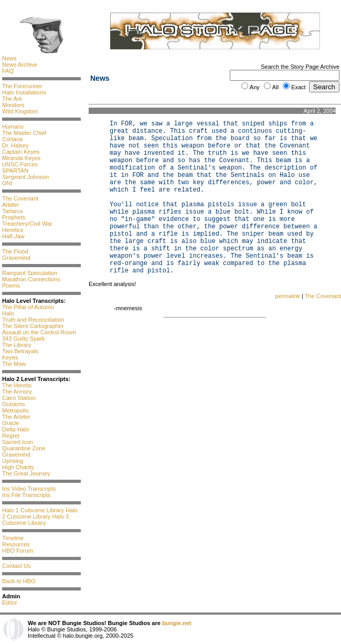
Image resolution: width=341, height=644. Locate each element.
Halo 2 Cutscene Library (40, 513)
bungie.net (177, 623)
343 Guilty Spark (23, 339)
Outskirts (13, 404)
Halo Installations (24, 92)
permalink (287, 296)
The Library (17, 345)
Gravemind (16, 258)
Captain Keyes (21, 152)
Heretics (13, 230)
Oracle (10, 423)
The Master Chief (24, 133)
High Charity (18, 467)
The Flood (15, 251)
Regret (11, 436)
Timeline (13, 538)
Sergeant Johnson (25, 177)
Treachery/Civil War (27, 224)
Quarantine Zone (24, 448)
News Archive (20, 65)
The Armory (17, 392)
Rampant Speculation (30, 273)
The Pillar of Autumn (28, 307)
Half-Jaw (13, 236)
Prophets (14, 217)
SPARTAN (15, 171)
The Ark (12, 99)
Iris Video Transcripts (29, 489)
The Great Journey (26, 473)
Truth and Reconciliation (33, 320)
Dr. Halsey (15, 145)
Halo (8, 313)
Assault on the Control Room (39, 332)
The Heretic (17, 385)
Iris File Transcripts (26, 495)
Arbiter (10, 205)
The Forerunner (22, 86)
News (9, 58)
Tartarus (13, 211)
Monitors (13, 105)
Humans (13, 126)
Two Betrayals (20, 351)
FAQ (8, 71)
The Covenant (20, 198)
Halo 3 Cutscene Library (35, 520)
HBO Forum (18, 551)
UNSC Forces (20, 164)
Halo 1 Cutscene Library (33, 510)
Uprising (13, 461)
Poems (11, 286)
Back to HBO (19, 581)
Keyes (10, 357)
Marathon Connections (31, 279)
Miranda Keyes (21, 158)
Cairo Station (19, 398)
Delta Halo (15, 429)
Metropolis (15, 410)
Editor (10, 603)
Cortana (12, 139)
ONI (7, 183)
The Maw (14, 364)
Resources (16, 544)
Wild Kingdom (20, 111)
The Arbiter (16, 417)
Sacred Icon (18, 442)
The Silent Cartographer (33, 326)
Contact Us (16, 566)
